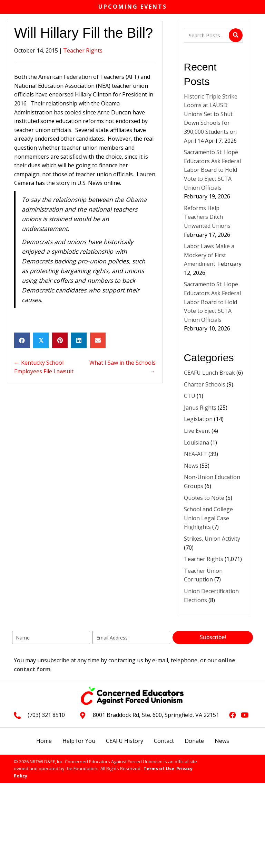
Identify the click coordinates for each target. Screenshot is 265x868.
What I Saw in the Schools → (122, 367)
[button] (213, 637)
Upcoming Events (133, 7)
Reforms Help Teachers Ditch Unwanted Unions (208, 217)
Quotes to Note (204, 498)
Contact (164, 741)
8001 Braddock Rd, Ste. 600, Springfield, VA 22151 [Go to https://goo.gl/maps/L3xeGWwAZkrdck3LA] (156, 715)
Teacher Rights (83, 50)
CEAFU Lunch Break (209, 373)
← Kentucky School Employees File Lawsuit (44, 367)
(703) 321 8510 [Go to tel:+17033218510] (46, 715)
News (191, 466)
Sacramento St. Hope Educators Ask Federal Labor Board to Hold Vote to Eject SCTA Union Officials (212, 170)
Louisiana (197, 442)
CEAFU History (125, 741)
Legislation (198, 419)
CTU (190, 396)
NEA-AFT (195, 454)
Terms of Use (159, 768)
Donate (194, 741)
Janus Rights (200, 408)
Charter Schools (205, 384)
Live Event (197, 431)
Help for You (79, 741)
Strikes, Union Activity (212, 539)
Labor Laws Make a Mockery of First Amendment (209, 255)
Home (44, 741)
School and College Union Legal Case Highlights (208, 518)
